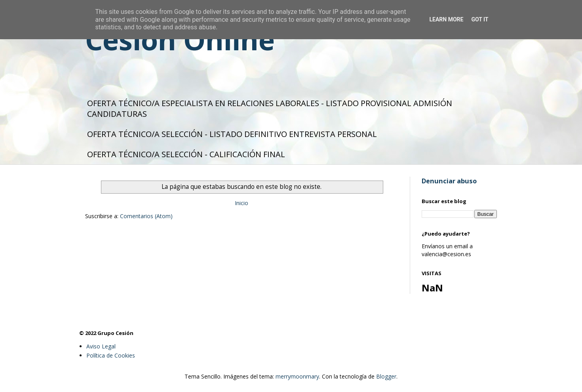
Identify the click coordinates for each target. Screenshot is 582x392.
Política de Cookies (111, 355)
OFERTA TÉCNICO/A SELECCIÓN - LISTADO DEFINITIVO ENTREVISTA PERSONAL (232, 134)
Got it (480, 19)
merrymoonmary (297, 376)
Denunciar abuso (449, 181)
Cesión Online (180, 40)
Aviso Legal (101, 346)
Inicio (242, 203)
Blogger (386, 376)
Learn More (446, 19)
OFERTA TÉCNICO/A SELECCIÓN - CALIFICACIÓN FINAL (186, 154)
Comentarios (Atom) (146, 216)
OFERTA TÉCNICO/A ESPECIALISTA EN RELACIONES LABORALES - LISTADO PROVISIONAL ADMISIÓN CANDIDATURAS (270, 108)
